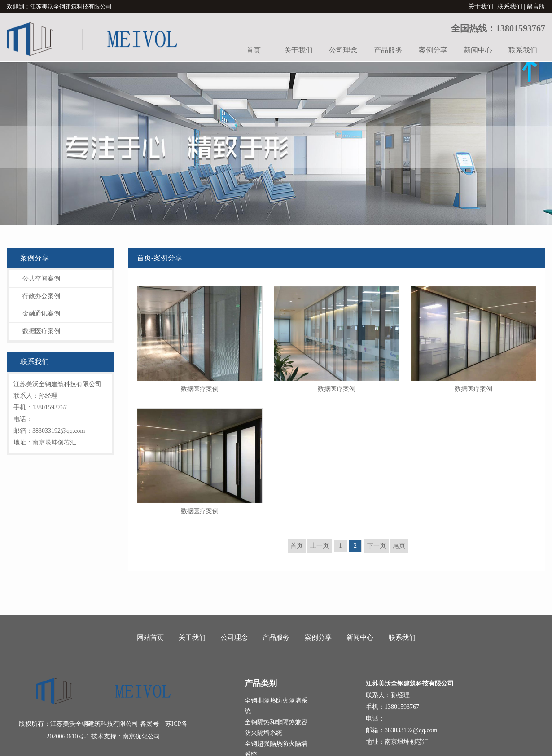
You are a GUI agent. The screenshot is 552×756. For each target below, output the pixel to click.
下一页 (377, 546)
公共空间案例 (41, 279)
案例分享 (433, 50)
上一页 (320, 546)
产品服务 (388, 50)
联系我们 (510, 7)
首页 (254, 50)
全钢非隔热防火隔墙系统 (276, 706)
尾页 (399, 546)
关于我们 (481, 7)
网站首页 (150, 637)
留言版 (536, 7)
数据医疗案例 (41, 331)
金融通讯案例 (41, 314)
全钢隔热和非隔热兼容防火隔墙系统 (276, 727)
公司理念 (343, 50)
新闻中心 (478, 50)
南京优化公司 (141, 736)
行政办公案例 (41, 296)
